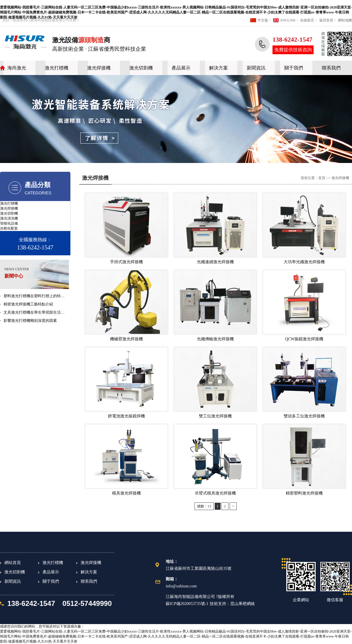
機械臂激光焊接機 (126, 339)
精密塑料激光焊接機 (304, 493)
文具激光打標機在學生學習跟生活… (34, 312)
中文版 (263, 20)
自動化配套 (9, 228)
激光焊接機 (99, 68)
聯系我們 (331, 68)
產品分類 (38, 185)
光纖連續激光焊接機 (215, 262)
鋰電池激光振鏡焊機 (126, 416)
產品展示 (181, 68)
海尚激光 (17, 68)
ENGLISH (288, 20)
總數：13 (204, 506)
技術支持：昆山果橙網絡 (232, 604)
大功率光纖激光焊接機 (304, 262)
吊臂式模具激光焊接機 (215, 493)
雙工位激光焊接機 (215, 416)
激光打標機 (57, 68)
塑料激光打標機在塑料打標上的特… (34, 296)
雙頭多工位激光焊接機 (304, 416)
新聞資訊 (256, 68)
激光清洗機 (9, 218)
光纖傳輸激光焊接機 (215, 339)
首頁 (322, 178)
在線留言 (307, 20)
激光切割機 (141, 68)
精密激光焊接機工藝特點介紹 (28, 304)
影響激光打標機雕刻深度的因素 (30, 321)
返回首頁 (326, 20)
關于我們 (294, 68)
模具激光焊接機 (126, 493)
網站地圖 (345, 20)
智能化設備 (9, 223)
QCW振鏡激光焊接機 (304, 339)
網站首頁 (13, 563)
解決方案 (219, 68)
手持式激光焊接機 (126, 262)
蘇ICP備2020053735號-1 (187, 604)
